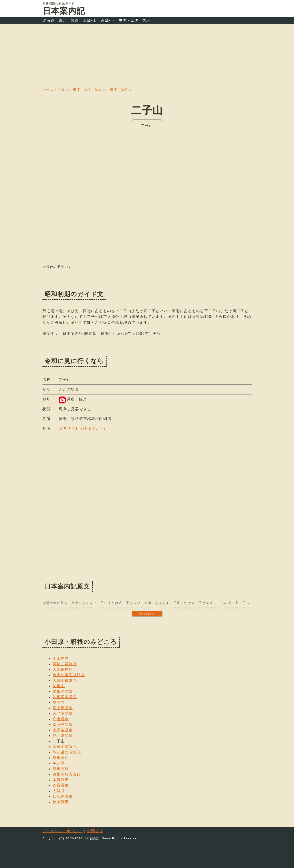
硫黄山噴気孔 (65, 747)
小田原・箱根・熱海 (86, 90)
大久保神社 (63, 669)
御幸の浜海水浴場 (69, 675)
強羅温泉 (61, 785)
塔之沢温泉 (63, 708)
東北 (63, 20)
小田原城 (61, 658)
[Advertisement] (147, 54)
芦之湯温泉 (63, 736)
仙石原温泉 (63, 796)
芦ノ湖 (59, 763)
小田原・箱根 (117, 90)
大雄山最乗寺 (65, 680)
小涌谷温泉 (63, 730)
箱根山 (59, 686)
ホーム (48, 90)
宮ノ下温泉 (63, 714)
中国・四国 (129, 20)
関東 (75, 20)
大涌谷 (59, 791)
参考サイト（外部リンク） (83, 429)
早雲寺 (59, 703)
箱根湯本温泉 (65, 697)
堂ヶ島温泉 (63, 725)
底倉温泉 (61, 719)
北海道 (48, 20)
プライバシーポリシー (63, 831)
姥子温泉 (61, 802)
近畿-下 (108, 20)
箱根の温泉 (63, 691)
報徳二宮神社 (65, 664)
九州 (147, 20)
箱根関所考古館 (67, 774)
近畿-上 (90, 20)
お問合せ (95, 831)
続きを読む (147, 614)
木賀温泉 (61, 780)
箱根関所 (61, 769)
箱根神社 (61, 758)
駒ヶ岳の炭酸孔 (67, 752)
